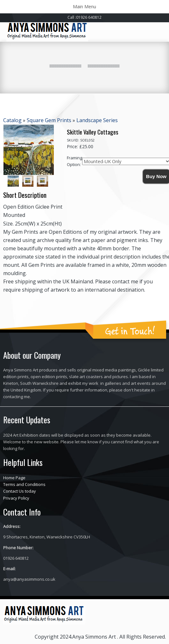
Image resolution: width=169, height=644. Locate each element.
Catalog (12, 120)
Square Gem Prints (49, 120)
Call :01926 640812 (84, 17)
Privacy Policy (16, 498)
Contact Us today (20, 491)
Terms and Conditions (24, 484)
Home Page (14, 478)
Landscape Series (97, 120)
